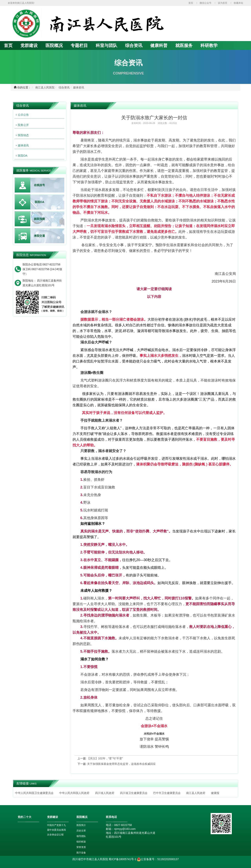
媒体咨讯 (79, 87)
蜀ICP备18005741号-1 (122, 859)
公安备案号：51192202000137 (158, 859)
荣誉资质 (81, 847)
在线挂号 (39, 185)
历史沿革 (81, 831)
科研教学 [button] (209, 45)
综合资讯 (64, 87)
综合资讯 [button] (134, 45)
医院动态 (23, 135)
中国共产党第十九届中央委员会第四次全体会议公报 (56, 830)
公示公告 (23, 115)
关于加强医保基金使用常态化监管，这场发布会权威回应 (121, 764)
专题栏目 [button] (79, 45)
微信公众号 (206, 3)
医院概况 (82, 817)
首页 (191, 3)
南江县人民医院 (45, 87)
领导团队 (81, 836)
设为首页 (223, 3)
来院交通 (39, 236)
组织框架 (81, 842)
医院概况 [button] (54, 45)
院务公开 (23, 125)
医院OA (23, 156)
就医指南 (39, 219)
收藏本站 (238, 3)
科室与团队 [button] (106, 45)
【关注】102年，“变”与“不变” (105, 758)
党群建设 (29, 45)
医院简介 (81, 825)
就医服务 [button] (184, 45)
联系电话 (111, 817)
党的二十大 (25, 817)
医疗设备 (81, 853)
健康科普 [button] (159, 45)
